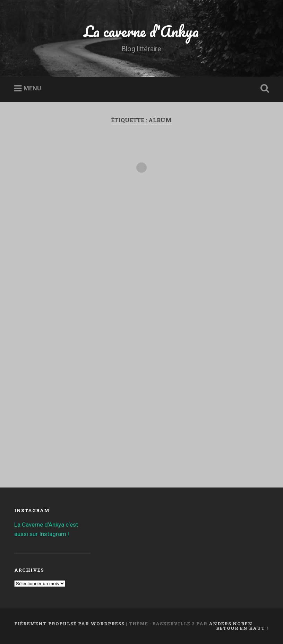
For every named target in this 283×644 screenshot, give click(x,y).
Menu (32, 88)
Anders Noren (231, 624)
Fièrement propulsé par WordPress (69, 624)
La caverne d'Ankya (141, 31)
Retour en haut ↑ (242, 628)
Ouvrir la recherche (263, 89)
